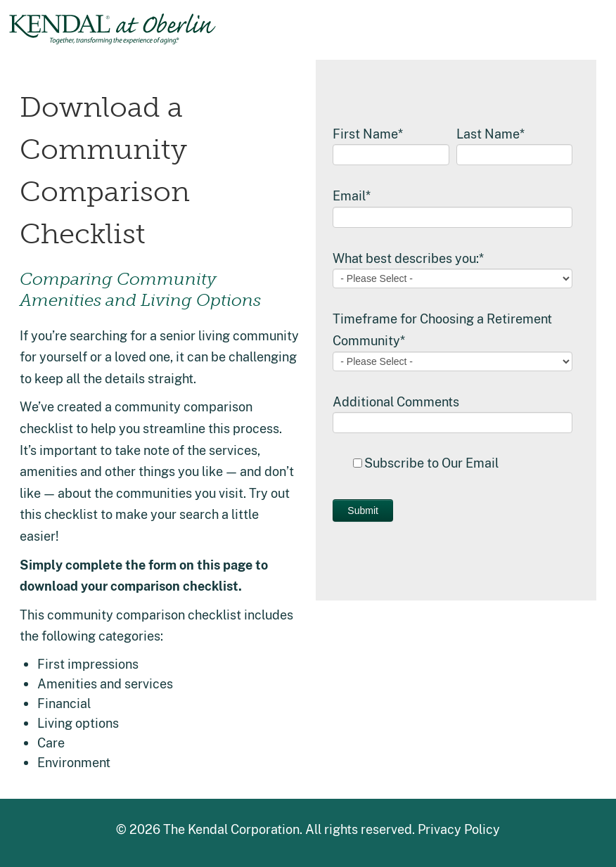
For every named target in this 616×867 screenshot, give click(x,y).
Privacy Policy (459, 829)
